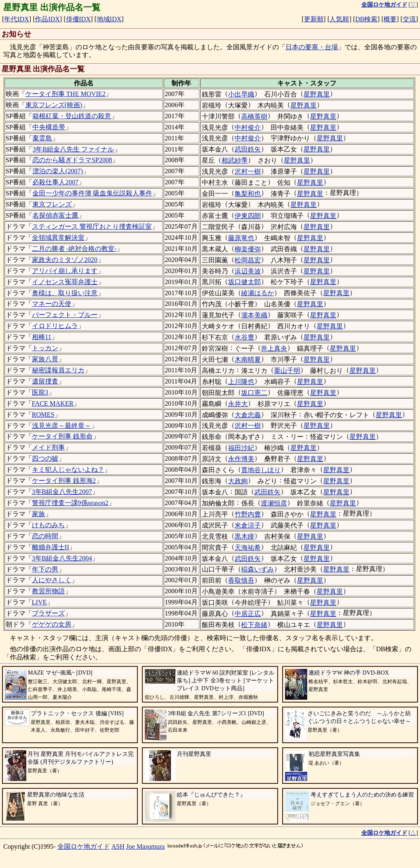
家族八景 (45, 359)
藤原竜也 (241, 238)
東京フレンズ (52, 204)
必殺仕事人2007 (55, 182)
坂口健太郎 (244, 282)
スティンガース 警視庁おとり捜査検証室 (92, 226)
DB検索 (366, 19)
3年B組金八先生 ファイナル (73, 149)
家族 (39, 514)
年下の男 (45, 569)
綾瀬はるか (258, 293)
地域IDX (109, 19)
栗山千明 (287, 371)
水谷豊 (244, 337)
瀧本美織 (254, 315)
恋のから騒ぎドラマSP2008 (72, 160)
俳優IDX (78, 19)
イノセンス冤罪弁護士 (65, 282)
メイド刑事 (48, 447)
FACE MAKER (53, 403)
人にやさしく (52, 580)
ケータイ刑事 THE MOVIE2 (66, 94)
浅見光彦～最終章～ (62, 426)
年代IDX (16, 19)
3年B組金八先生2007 (62, 492)
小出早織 (241, 94)
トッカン (45, 348)
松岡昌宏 (248, 260)
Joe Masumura (146, 846)
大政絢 (238, 481)
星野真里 (317, 94)
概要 (390, 19)
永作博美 (241, 459)
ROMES (43, 414)
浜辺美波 (248, 271)
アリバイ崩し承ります (65, 271)
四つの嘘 (45, 458)
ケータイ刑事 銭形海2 (64, 481)
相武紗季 (235, 160)
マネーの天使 (52, 304)
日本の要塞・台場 (312, 47)
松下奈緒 (254, 625)
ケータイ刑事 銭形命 (62, 436)
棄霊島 (42, 138)
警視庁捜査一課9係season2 (70, 503)
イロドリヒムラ (55, 326)
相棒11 (42, 337)
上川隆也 (241, 382)
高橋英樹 (254, 116)
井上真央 (274, 348)
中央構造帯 (49, 127)
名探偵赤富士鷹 (55, 215)
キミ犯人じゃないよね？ (68, 470)
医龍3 (40, 392)
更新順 (314, 19)
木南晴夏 (248, 359)
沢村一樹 (248, 171)
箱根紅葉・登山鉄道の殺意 (72, 116)
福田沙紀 (241, 448)
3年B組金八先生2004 (62, 558)
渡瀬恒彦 (274, 503)
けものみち (48, 525)
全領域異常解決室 (58, 238)
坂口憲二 (254, 393)
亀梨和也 (248, 194)
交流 (409, 19)
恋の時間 (45, 536)
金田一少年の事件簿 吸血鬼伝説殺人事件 (92, 193)
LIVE (39, 602)
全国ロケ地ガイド (84, 846)
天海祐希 (248, 548)
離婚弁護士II (51, 547)
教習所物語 (48, 591)
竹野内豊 (248, 514)
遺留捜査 (45, 381)
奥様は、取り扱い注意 (65, 293)
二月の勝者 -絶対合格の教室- (74, 249)
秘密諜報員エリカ (58, 370)
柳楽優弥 (248, 249)
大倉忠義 (248, 415)
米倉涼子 (248, 525)
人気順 (339, 19)
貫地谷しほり (261, 470)
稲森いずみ (258, 569)
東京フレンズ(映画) (54, 105)
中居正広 (248, 614)
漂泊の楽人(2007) (58, 171)
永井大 (238, 404)
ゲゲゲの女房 (52, 624)
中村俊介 (248, 127)
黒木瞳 (244, 536)
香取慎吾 (241, 580)
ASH (118, 846)
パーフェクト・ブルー (65, 315)
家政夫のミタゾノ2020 (65, 260)
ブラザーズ (48, 613)
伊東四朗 (248, 216)
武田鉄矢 (248, 149)
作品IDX (47, 19)
